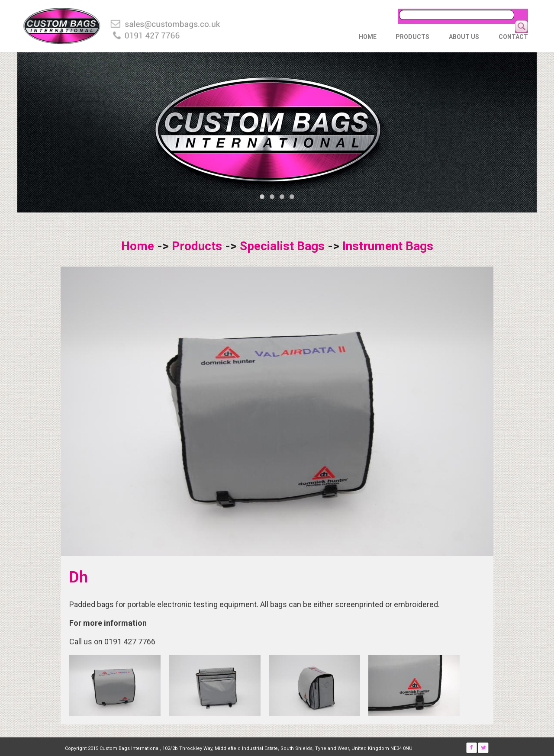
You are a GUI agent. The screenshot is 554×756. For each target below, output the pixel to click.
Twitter (483, 748)
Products (412, 37)
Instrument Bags (388, 246)
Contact (513, 37)
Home (368, 37)
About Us (464, 37)
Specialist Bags (282, 246)
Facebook (472, 748)
